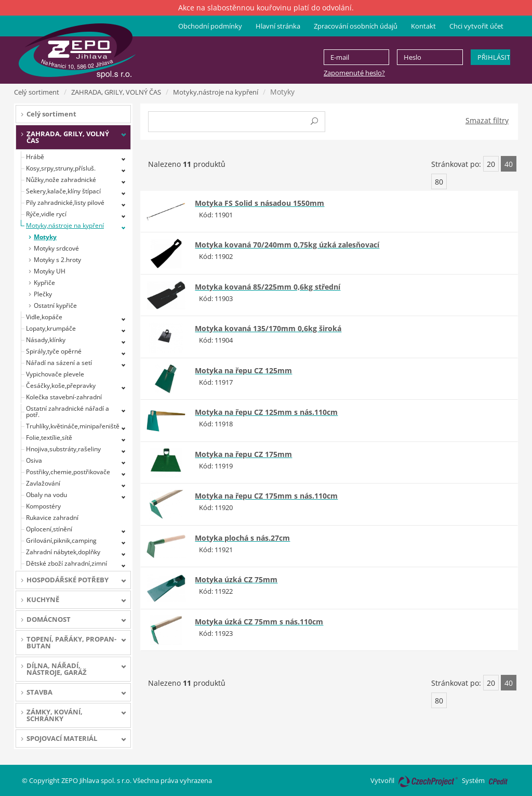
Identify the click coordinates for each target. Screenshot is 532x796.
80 (439, 182)
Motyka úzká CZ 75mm (236, 579)
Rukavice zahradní (52, 518)
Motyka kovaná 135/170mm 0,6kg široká (268, 328)
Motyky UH (50, 271)
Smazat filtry (487, 120)
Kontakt (423, 26)
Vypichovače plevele (55, 374)
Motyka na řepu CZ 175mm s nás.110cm (266, 496)
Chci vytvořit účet (476, 26)
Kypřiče (44, 283)
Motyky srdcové (56, 248)
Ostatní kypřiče (55, 305)
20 (491, 164)
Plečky (43, 294)
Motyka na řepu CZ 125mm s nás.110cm (266, 412)
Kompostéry (43, 506)
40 (509, 164)
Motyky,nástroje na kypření (216, 92)
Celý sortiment (37, 92)
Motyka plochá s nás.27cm (242, 538)
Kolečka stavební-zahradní (64, 397)
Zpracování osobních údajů (356, 26)
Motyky (45, 237)
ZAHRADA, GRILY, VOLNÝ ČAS (116, 92)
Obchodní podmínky (210, 26)
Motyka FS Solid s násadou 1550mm (260, 203)
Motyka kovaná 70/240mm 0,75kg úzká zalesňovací (287, 245)
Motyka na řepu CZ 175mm (243, 454)
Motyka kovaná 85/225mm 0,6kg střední (268, 287)
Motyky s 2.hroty (57, 260)
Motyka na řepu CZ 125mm (243, 370)
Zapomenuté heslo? (354, 73)
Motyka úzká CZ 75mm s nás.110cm (259, 622)
